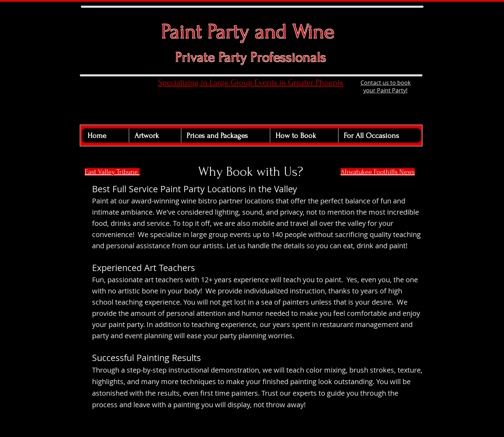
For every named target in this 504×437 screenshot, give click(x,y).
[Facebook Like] (109, 81)
